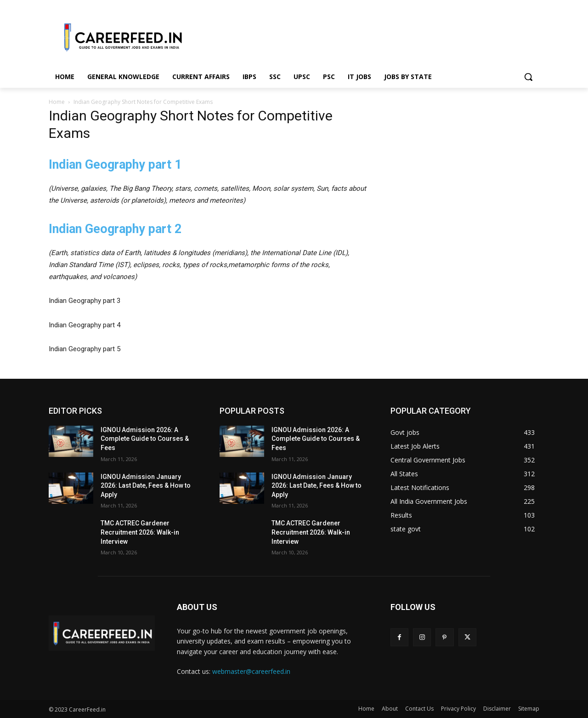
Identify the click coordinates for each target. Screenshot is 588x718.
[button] (528, 77)
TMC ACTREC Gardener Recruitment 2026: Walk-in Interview (140, 532)
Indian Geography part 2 (115, 229)
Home (57, 102)
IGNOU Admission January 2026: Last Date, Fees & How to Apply (146, 486)
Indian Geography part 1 (115, 165)
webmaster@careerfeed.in (251, 671)
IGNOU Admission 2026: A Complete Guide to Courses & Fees (145, 439)
